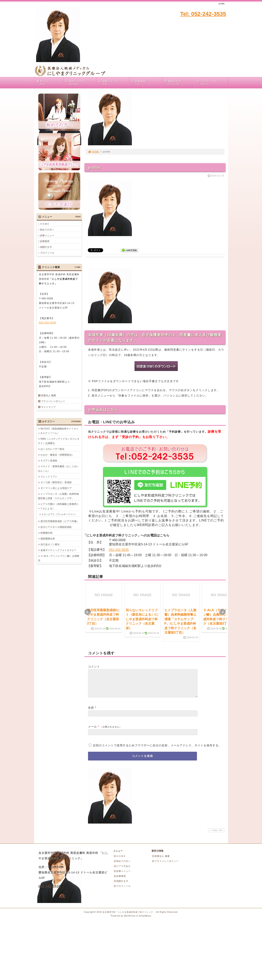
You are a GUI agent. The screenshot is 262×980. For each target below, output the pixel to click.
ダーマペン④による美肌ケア (56, 488)
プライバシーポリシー (53, 401)
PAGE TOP (216, 835)
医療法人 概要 (49, 396)
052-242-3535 (119, 550)
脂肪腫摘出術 (48, 539)
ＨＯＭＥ (45, 224)
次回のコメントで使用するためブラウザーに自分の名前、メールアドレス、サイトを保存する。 (157, 750)
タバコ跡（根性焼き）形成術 (56, 482)
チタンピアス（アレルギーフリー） (59, 514)
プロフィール (207, 83)
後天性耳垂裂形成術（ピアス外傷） (60, 521)
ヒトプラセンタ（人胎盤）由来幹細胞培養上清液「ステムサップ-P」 (58, 496)
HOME (94, 152)
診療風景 (147, 83)
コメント (94, 667)
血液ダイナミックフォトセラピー (58, 550)
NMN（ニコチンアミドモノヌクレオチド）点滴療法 (59, 441)
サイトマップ (48, 407)
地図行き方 (179, 83)
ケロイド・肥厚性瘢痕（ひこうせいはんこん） (58, 469)
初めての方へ (81, 83)
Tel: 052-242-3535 (203, 14)
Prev (88, 612)
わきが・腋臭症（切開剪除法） (57, 455)
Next (222, 612)
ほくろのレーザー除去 (52, 449)
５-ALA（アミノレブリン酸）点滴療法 (59, 558)
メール (92, 731)
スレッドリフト (49, 477)
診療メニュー (114, 83)
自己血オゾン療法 (50, 544)
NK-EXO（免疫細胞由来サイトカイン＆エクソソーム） (58, 431)
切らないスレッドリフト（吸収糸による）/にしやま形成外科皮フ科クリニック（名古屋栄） (142, 619)
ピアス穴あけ (122, 871)
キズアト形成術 (49, 461)
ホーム (50, 83)
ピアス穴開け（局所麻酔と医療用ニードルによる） (58, 506)
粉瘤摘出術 (46, 533)
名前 (91, 712)
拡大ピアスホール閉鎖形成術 (56, 527)
